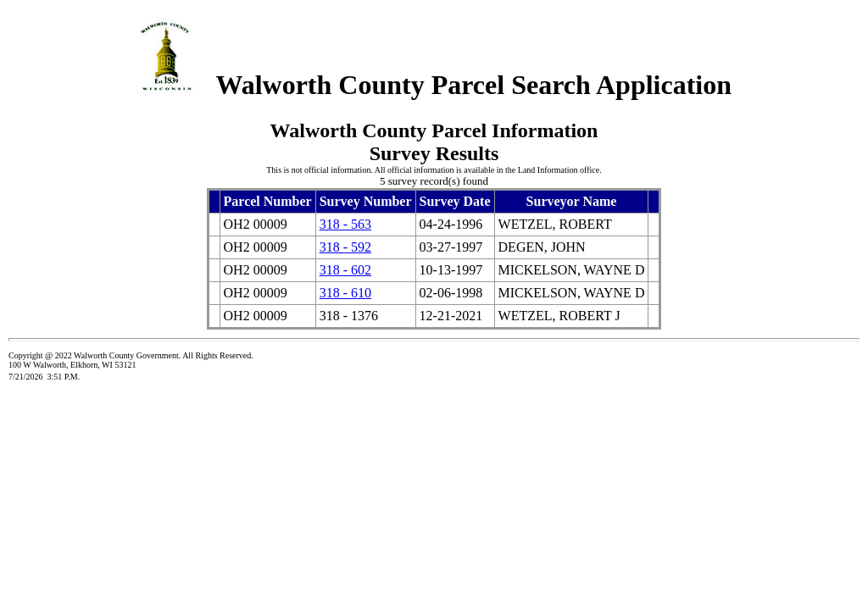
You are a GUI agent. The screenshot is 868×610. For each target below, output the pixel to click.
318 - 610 (345, 293)
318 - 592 (345, 247)
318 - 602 (345, 270)
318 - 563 (345, 224)
